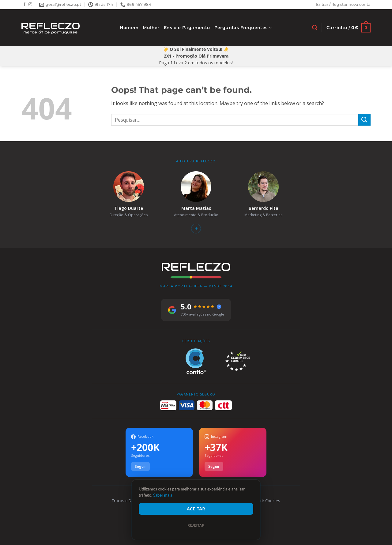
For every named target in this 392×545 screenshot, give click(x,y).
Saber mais (163, 495)
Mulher (151, 28)
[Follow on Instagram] (30, 5)
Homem (129, 28)
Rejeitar (196, 525)
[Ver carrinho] (349, 28)
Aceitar (196, 509)
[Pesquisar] (315, 28)
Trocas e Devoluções (131, 501)
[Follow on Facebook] (24, 5)
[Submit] (364, 120)
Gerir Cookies (268, 501)
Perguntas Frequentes (243, 28)
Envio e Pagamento (187, 28)
